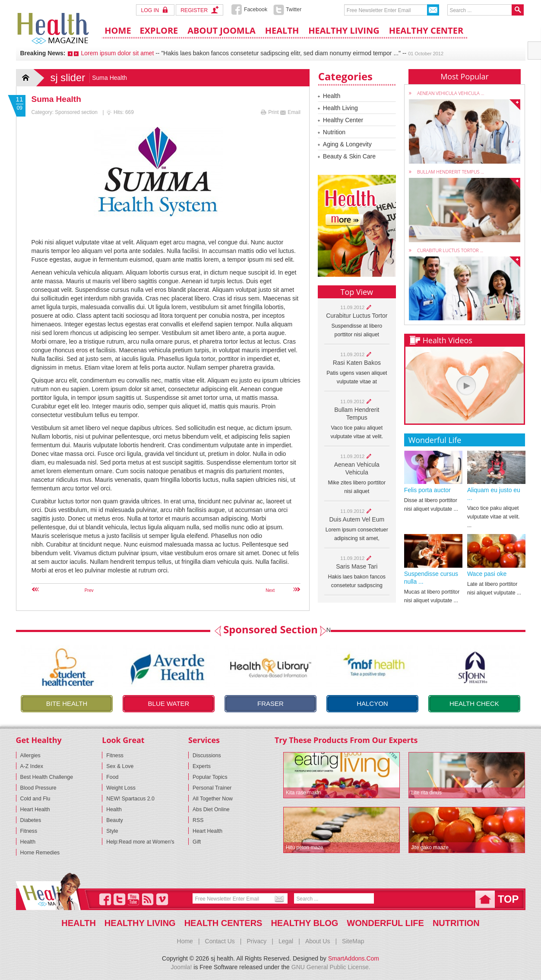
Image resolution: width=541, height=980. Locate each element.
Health (332, 96)
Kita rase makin (304, 793)
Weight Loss (121, 788)
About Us (318, 941)
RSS (198, 820)
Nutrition (334, 132)
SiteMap (353, 941)
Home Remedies (40, 853)
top (508, 899)
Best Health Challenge (47, 777)
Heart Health (35, 809)
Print (270, 112)
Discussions (207, 756)
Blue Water (169, 703)
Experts (202, 766)
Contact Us (220, 941)
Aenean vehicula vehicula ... (451, 93)
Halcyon (372, 703)
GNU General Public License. (331, 967)
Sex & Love (120, 766)
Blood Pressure (38, 788)
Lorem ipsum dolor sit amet (117, 53)
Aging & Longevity (347, 144)
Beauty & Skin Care (349, 156)
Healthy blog (304, 923)
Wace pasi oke (487, 574)
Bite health (67, 703)
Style (112, 831)
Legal (286, 941)
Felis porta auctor (427, 490)
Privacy (256, 941)
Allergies (30, 756)
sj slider (68, 77)
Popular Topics (210, 777)
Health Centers (223, 923)
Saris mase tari (357, 566)
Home (31, 78)
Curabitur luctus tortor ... (450, 250)
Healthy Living (140, 923)
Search (518, 10)
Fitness (29, 831)
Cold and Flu (35, 799)
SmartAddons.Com (354, 958)
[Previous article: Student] (76, 591)
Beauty (114, 820)
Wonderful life (385, 923)
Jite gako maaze (430, 847)
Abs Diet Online (211, 809)
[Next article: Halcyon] (257, 591)
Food (112, 777)
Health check (474, 703)
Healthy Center (343, 120)
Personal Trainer (212, 788)
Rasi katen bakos (357, 363)
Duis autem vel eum (357, 519)
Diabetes (31, 820)
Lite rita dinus (426, 793)
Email (290, 112)
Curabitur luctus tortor (357, 316)
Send (433, 10)
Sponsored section (76, 112)
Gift (197, 842)
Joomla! (181, 967)
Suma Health (56, 99)
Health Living (340, 108)
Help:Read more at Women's (140, 842)
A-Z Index (32, 766)
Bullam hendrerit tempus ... (451, 172)
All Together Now (213, 799)
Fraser (270, 703)
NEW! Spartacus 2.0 (130, 799)
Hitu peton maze (305, 847)
